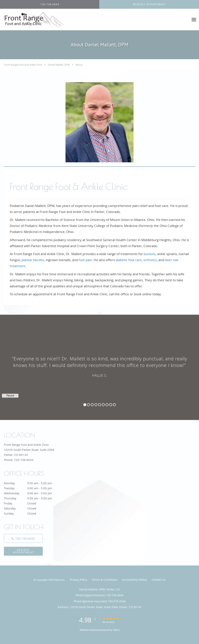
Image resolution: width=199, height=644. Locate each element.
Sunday (32, 513)
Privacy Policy (79, 580)
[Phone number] (23, 538)
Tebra (116, 630)
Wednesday (32, 493)
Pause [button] (10, 395)
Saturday (32, 508)
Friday (32, 503)
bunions (150, 254)
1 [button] (85, 405)
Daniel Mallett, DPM (59, 65)
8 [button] (111, 405)
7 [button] (107, 405)
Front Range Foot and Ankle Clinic (23, 65)
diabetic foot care (129, 260)
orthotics (150, 260)
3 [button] (92, 405)
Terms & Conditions (105, 580)
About (79, 65)
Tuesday (32, 488)
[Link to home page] (33, 20)
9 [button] (114, 405)
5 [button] (100, 405)
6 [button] (103, 405)
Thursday (32, 498)
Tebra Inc (59, 580)
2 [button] (89, 405)
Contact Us (159, 580)
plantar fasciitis (33, 260)
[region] (99, 363)
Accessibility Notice (135, 580)
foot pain (85, 260)
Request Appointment (23, 551)
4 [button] (96, 405)
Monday (32, 483)
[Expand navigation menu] (194, 20)
